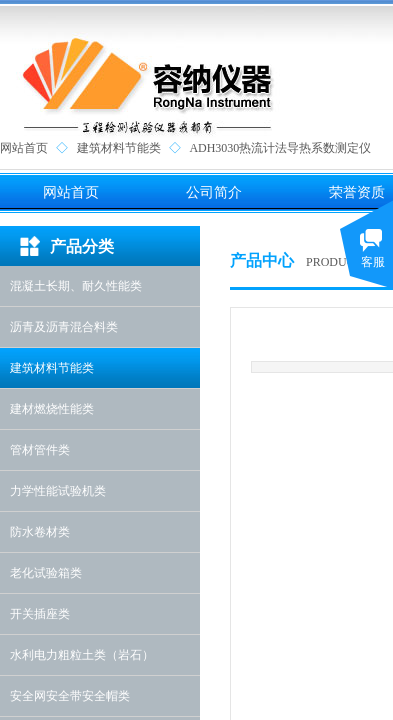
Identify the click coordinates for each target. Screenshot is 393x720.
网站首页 (24, 148)
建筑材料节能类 (119, 148)
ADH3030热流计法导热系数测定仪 (280, 148)
